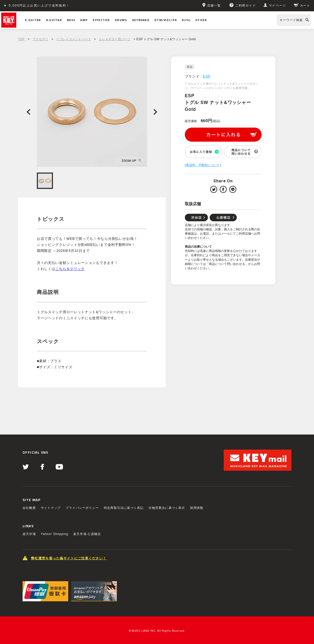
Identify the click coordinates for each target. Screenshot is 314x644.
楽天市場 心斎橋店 (87, 534)
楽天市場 (29, 534)
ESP (207, 76)
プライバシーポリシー (82, 508)
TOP (21, 39)
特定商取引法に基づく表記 (124, 508)
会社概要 (29, 508)
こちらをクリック (70, 269)
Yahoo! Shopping (55, 534)
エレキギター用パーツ (115, 39)
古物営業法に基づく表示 (167, 508)
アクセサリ (41, 39)
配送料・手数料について (203, 165)
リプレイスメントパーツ (74, 39)
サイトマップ (51, 508)
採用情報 (197, 508)
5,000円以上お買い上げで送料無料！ (39, 6)
